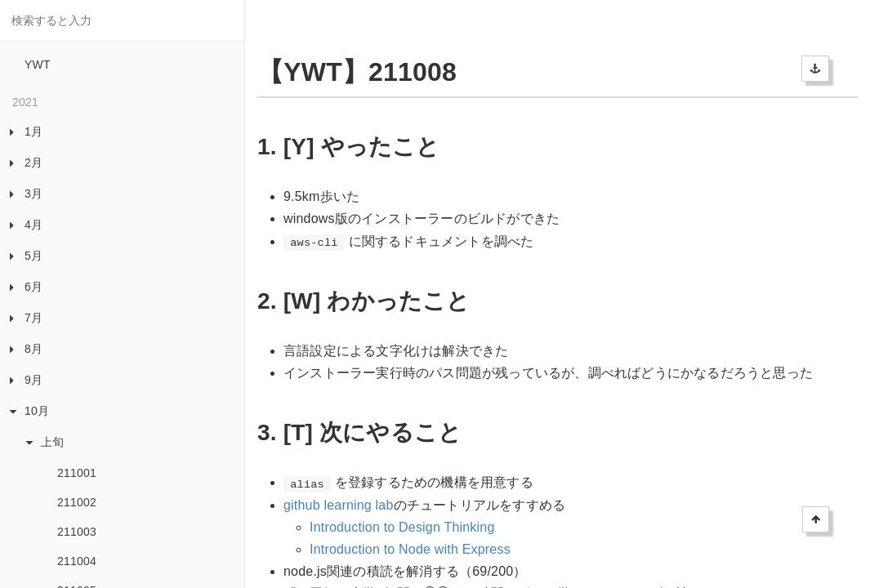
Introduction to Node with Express (410, 549)
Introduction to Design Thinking (402, 527)
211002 (77, 502)
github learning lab (339, 505)
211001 (77, 473)
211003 (77, 532)
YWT (38, 65)
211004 (77, 561)
